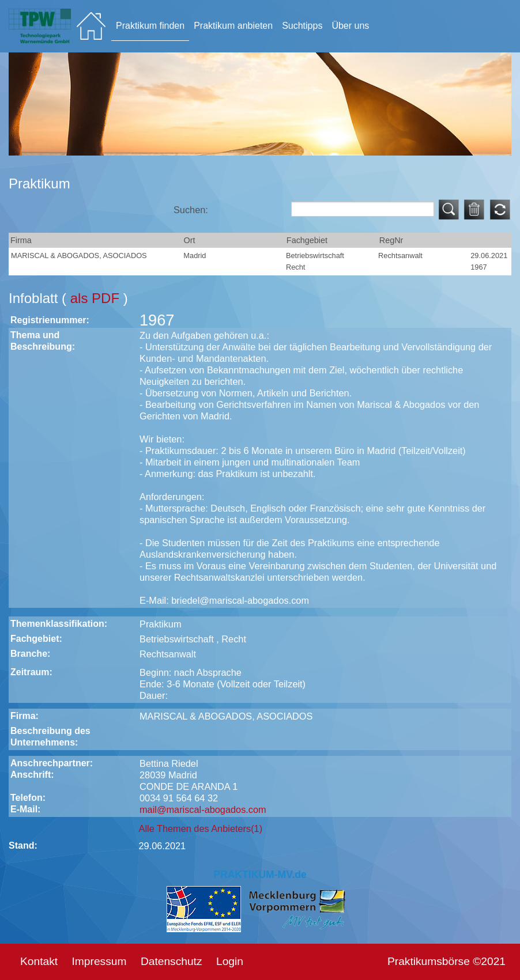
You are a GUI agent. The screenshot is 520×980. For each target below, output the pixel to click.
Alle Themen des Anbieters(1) (201, 828)
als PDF (97, 298)
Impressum (99, 961)
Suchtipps (302, 26)
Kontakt (39, 961)
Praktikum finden (150, 26)
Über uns (350, 26)
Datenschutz (172, 961)
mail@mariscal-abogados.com (203, 809)
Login (230, 961)
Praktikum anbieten (233, 26)
